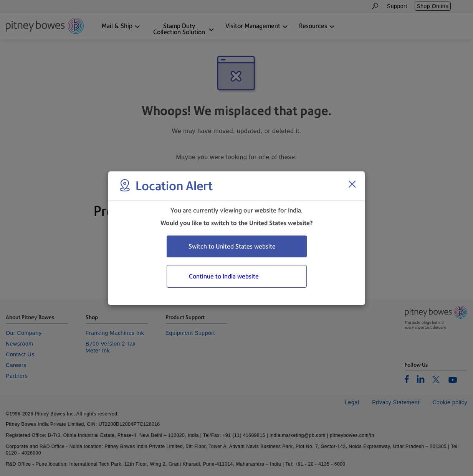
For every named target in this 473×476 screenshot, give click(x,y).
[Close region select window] (352, 184)
